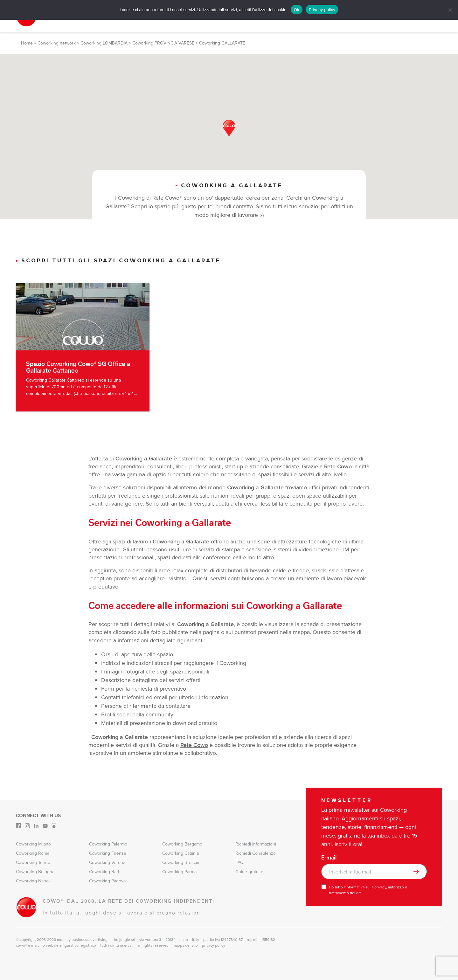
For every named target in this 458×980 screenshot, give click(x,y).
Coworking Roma (33, 853)
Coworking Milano (33, 844)
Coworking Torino (33, 863)
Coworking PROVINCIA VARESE (163, 43)
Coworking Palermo (108, 844)
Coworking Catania (180, 853)
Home (27, 43)
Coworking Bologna (35, 872)
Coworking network (57, 43)
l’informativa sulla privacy (365, 887)
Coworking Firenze (108, 853)
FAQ (239, 863)
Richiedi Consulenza (255, 853)
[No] (450, 10)
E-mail (329, 858)
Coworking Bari (104, 872)
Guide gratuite (249, 872)
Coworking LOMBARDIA (104, 43)
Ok (297, 10)
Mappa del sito (185, 945)
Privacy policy (322, 10)
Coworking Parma (179, 872)
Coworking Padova (107, 881)
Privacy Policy (214, 945)
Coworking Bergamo (182, 844)
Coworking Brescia (181, 863)
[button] (229, 128)
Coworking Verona (107, 863)
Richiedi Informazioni (256, 844)
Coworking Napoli (33, 881)
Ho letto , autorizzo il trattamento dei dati (368, 890)
